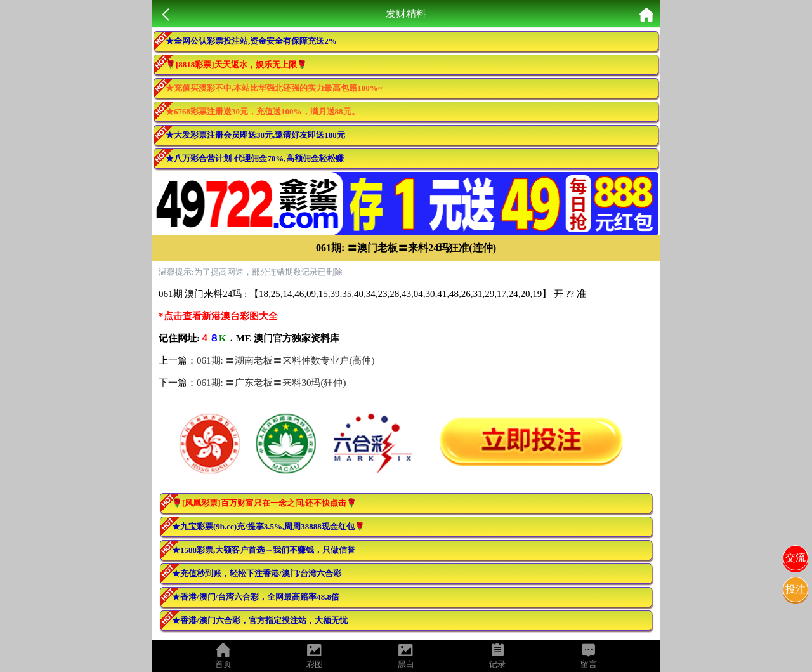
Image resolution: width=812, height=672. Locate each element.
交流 (796, 557)
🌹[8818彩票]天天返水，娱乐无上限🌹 (236, 64)
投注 (796, 589)
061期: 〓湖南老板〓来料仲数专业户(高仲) (285, 360)
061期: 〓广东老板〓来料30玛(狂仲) (271, 383)
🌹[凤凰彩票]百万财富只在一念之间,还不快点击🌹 (264, 503)
